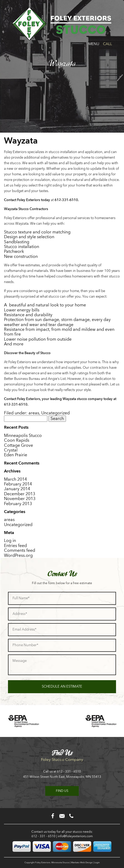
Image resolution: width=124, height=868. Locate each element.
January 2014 (17, 489)
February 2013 (18, 504)
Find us (62, 791)
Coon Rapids (17, 440)
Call (108, 44)
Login (97, 862)
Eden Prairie (16, 455)
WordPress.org (18, 555)
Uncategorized (55, 413)
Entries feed (15, 546)
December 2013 (20, 494)
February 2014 (18, 484)
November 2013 (20, 499)
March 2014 (15, 479)
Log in (10, 541)
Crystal (11, 450)
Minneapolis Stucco (23, 435)
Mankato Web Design (82, 862)
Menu (94, 44)
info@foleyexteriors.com (75, 836)
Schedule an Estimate (62, 686)
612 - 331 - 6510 (69, 771)
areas (34, 413)
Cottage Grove (18, 445)
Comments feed (20, 550)
